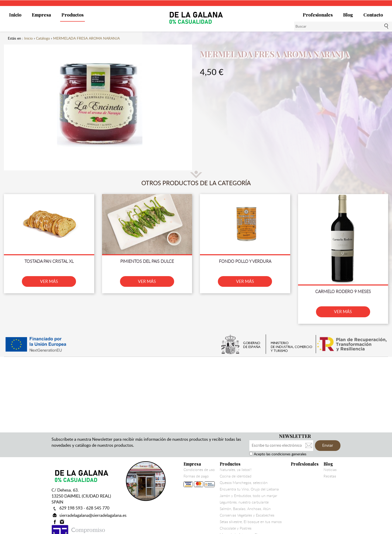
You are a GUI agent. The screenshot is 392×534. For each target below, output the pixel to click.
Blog (348, 14)
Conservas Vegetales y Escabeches (247, 515)
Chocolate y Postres (236, 528)
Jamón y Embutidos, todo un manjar (248, 496)
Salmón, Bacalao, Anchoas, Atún (245, 509)
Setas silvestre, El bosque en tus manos (251, 522)
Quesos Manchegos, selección (244, 483)
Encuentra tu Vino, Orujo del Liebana (249, 489)
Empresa (41, 14)
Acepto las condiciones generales (280, 454)
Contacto (373, 14)
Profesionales (318, 14)
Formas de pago (199, 482)
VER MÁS (49, 281)
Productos (72, 14)
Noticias (330, 470)
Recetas (330, 476)
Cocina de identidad (236, 476)
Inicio (15, 14)
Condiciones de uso (199, 470)
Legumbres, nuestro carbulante (244, 502)
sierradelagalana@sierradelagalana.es (93, 515)
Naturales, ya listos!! (236, 470)
